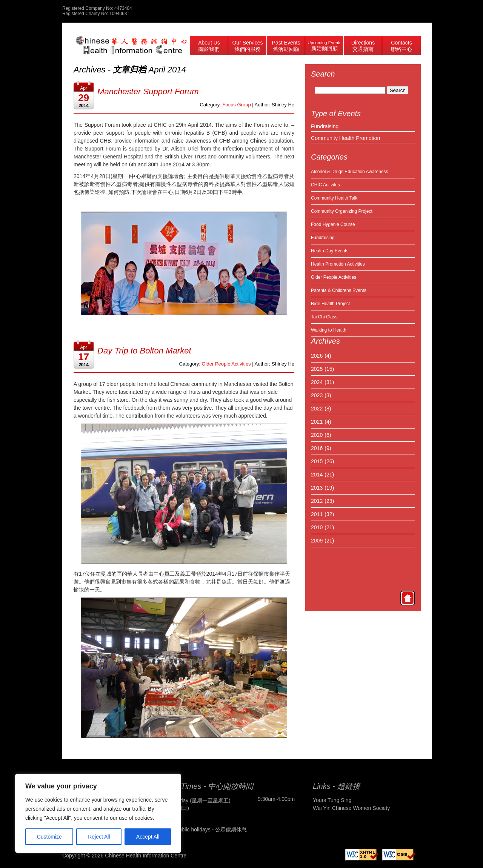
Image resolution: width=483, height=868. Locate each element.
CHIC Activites (325, 185)
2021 (317, 422)
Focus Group (236, 105)
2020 (317, 435)
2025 (317, 369)
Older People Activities (334, 277)
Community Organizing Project (342, 211)
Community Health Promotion (345, 138)
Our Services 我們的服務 (247, 46)
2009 (317, 541)
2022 (317, 409)
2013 (317, 488)
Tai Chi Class (324, 317)
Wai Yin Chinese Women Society (351, 808)
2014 (317, 475)
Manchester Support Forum (148, 91)
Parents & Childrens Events (339, 290)
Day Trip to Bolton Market (144, 351)
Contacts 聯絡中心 (401, 46)
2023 (317, 395)
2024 (317, 382)
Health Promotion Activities (338, 264)
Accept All (148, 837)
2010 (317, 527)
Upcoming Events (324, 46)
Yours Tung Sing (332, 800)
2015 (317, 461)
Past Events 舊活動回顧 (286, 46)
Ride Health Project (330, 304)
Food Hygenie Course (333, 224)
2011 (317, 514)
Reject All (99, 837)
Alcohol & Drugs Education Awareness (350, 172)
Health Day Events (330, 251)
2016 (317, 448)
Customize (49, 837)
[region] (98, 813)
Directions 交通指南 (363, 46)
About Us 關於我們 (209, 46)
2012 (317, 501)
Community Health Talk (334, 198)
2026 (317, 356)
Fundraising (325, 126)
